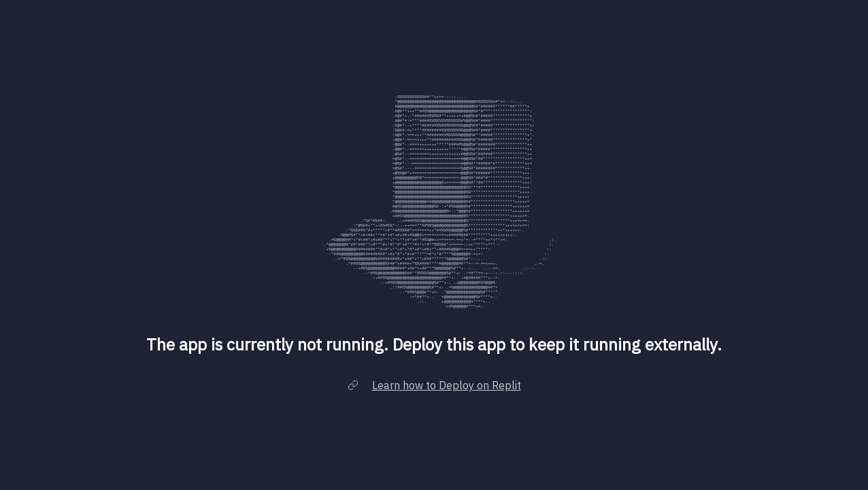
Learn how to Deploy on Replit (447, 402)
